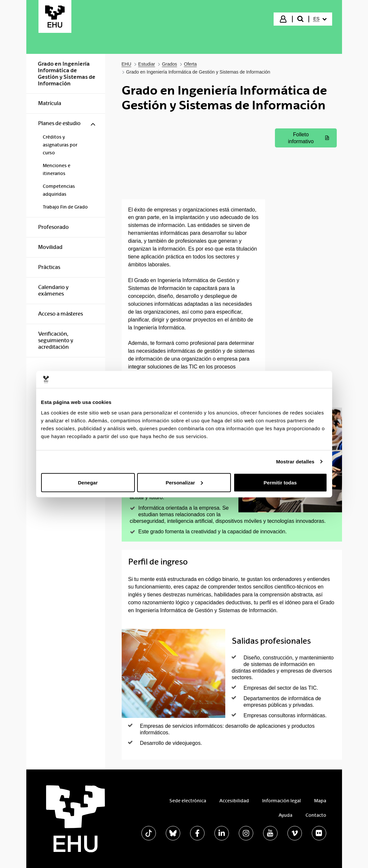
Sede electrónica (188, 801)
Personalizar (184, 482)
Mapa (320, 801)
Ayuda (285, 815)
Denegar (88, 482)
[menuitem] (320, 19)
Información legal (282, 801)
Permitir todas (280, 482)
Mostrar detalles (295, 462)
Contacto (316, 815)
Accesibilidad (234, 801)
